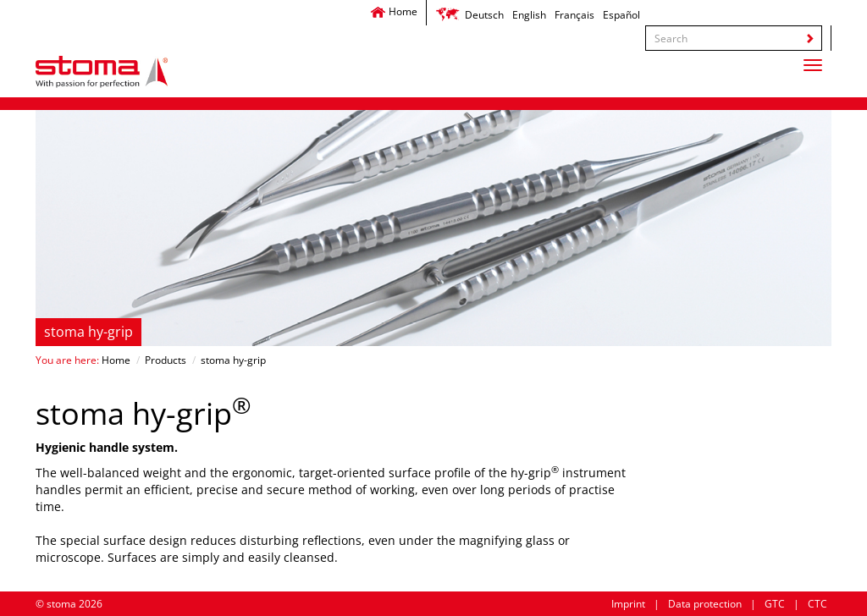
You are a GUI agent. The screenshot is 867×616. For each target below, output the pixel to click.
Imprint (628, 604)
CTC (817, 604)
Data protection (705, 604)
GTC (775, 604)
